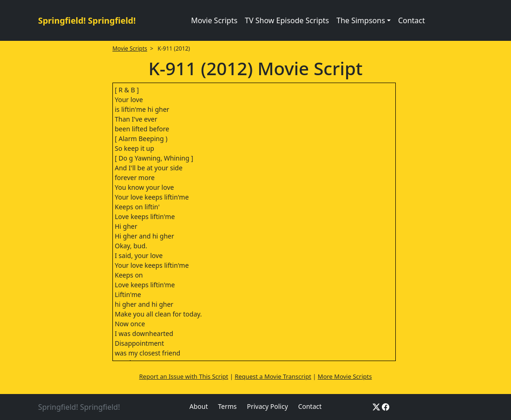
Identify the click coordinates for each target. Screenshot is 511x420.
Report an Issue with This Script (184, 376)
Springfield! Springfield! (87, 20)
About (199, 406)
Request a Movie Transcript (273, 376)
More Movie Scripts (345, 376)
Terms (227, 406)
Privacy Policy (267, 406)
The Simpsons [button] (361, 20)
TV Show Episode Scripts (287, 20)
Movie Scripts (214, 20)
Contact (412, 20)
